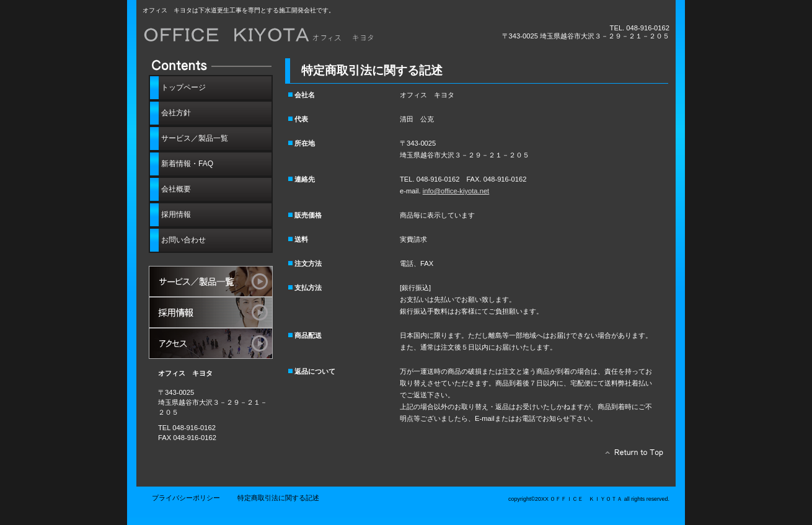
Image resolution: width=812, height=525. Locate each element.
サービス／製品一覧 (211, 281)
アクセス (211, 343)
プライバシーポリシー (186, 498)
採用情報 (211, 312)
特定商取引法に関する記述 (278, 498)
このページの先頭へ (631, 456)
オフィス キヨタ (282, 36)
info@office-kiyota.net (456, 191)
